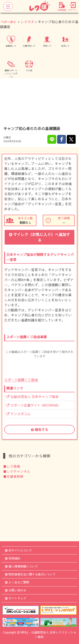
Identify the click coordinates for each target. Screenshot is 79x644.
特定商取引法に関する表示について (30, 574)
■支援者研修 (13, 476)
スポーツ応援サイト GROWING (32, 405)
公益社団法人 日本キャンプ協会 (32, 396)
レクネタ (27, 22)
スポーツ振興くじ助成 (21, 380)
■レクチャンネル (17, 471)
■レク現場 (12, 466)
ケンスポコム (18, 414)
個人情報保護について (21, 566)
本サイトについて (19, 550)
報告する (40, 429)
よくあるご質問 (17, 582)
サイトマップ (16, 598)
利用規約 (13, 558)
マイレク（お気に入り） (39, 237)
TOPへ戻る (8, 22)
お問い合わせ (16, 590)
